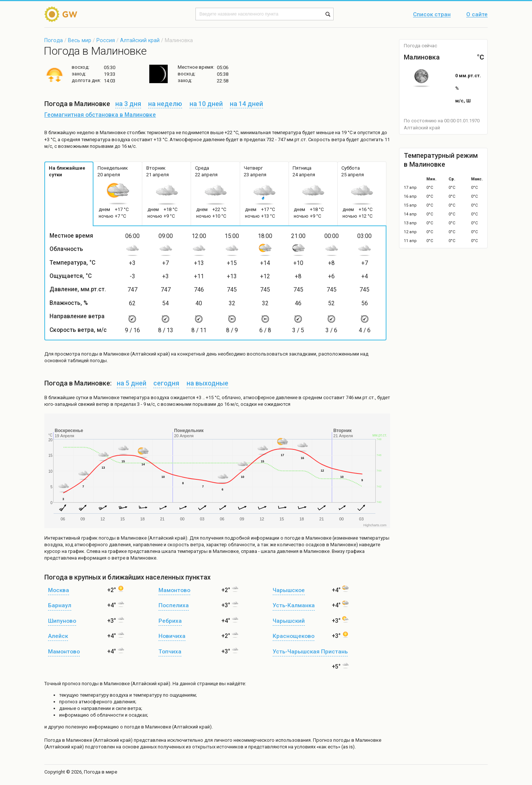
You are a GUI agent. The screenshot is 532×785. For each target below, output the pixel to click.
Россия (106, 40)
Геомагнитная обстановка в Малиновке (100, 115)
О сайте (477, 15)
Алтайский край (140, 40)
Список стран (432, 15)
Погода (54, 40)
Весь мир (80, 40)
